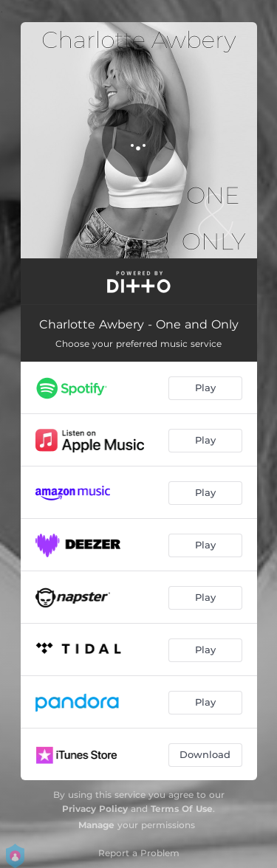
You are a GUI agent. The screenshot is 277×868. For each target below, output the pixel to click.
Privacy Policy (95, 809)
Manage (96, 825)
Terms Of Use (182, 809)
